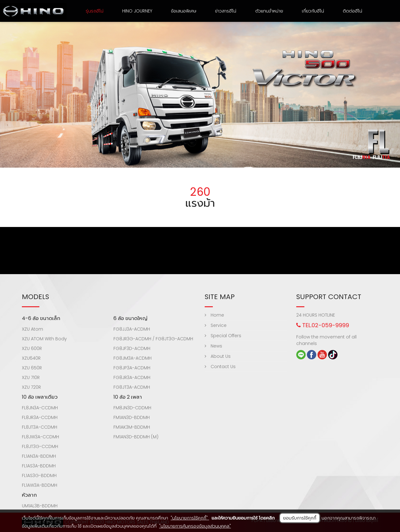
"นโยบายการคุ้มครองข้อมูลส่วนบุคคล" (195, 526)
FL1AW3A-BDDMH (40, 485)
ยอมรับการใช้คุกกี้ (300, 518)
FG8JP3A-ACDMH (132, 368)
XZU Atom (32, 329)
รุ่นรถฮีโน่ (95, 11)
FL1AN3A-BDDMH (39, 456)
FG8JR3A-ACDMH (132, 377)
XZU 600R (32, 348)
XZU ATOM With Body (44, 339)
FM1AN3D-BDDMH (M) (136, 437)
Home (214, 315)
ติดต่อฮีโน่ (352, 11)
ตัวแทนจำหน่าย (269, 11)
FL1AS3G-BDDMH (39, 475)
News (213, 346)
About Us (218, 356)
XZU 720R (31, 387)
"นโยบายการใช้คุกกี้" (190, 518)
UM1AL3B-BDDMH (40, 506)
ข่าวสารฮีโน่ (226, 11)
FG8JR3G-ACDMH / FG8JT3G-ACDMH (153, 339)
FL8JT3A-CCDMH (40, 427)
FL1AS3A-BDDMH (39, 466)
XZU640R (31, 358)
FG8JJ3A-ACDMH (132, 329)
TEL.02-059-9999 (323, 325)
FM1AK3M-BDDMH (132, 427)
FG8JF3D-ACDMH (132, 348)
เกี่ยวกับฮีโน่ (313, 11)
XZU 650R (32, 368)
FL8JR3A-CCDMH (40, 417)
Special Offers (223, 336)
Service (216, 325)
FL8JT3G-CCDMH (40, 446)
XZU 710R (31, 377)
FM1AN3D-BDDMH (132, 417)
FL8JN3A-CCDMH (40, 408)
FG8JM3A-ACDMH (132, 358)
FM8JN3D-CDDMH (132, 408)
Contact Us (220, 367)
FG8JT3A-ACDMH (132, 387)
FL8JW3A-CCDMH (40, 437)
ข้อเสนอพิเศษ (184, 11)
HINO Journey (137, 11)
